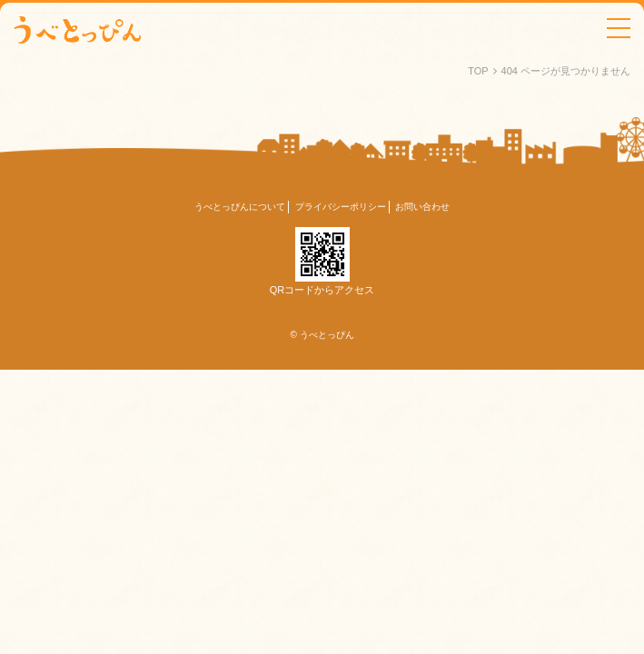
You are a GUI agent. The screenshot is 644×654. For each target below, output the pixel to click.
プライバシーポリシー (341, 207)
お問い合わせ (422, 207)
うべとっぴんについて (240, 207)
